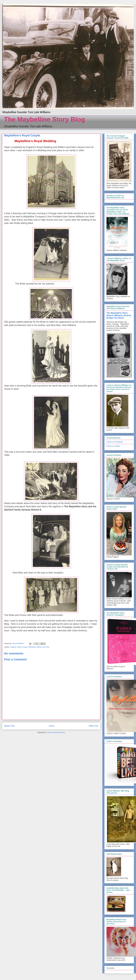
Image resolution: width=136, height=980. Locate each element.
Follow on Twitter (113, 446)
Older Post (93, 726)
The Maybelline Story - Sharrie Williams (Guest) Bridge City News (119, 315)
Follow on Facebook (115, 442)
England (13, 647)
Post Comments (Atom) (56, 732)
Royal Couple (22, 647)
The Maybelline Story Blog (44, 119)
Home (52, 726)
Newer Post (9, 726)
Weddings (32, 647)
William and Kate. (43, 647)
